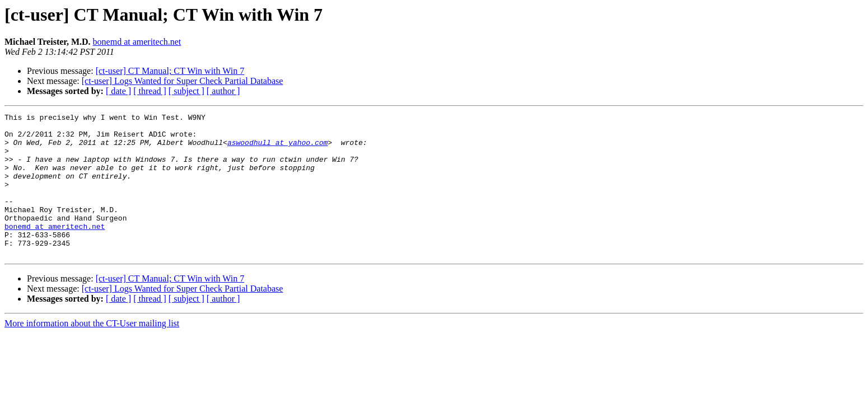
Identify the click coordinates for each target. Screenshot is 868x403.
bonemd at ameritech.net (137, 42)
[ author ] (223, 91)
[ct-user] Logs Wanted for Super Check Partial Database (183, 81)
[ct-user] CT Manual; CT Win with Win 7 (170, 71)
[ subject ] (186, 91)
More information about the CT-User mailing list (92, 352)
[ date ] (118, 91)
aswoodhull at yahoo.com (277, 149)
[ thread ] (150, 91)
